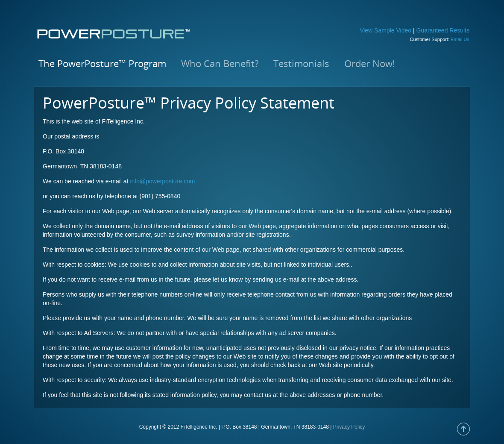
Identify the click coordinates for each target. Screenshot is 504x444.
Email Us (460, 39)
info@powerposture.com (162, 181)
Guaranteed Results (443, 30)
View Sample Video (385, 30)
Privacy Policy (349, 427)
